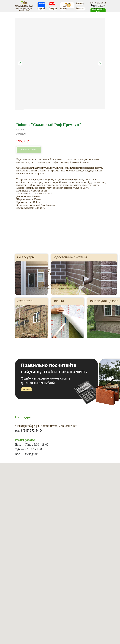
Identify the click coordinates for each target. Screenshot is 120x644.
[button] (98, 11)
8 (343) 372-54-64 (32, 430)
